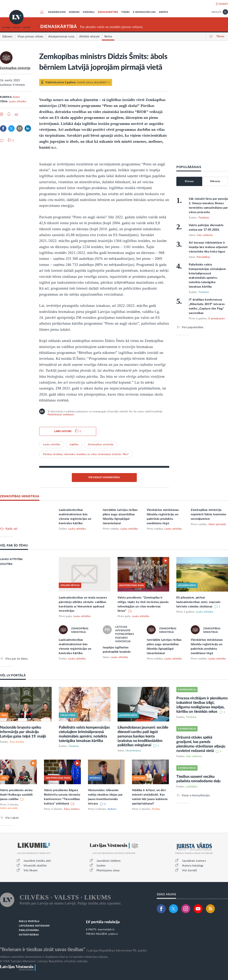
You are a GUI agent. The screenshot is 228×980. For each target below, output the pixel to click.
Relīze (16, 97)
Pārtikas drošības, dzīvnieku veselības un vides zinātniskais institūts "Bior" (86, 454)
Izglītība (74, 445)
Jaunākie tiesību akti (37, 861)
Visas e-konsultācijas (196, 795)
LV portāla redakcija (103, 922)
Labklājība (192, 787)
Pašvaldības (203, 257)
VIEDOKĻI (89, 12)
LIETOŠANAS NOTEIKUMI (34, 926)
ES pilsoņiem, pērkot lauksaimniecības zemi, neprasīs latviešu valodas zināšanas (198, 602)
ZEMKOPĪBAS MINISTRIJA (20, 496)
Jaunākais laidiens (109, 861)
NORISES (74, 12)
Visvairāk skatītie (35, 866)
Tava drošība (17, 742)
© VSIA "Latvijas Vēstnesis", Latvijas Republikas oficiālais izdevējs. (44, 961)
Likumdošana (133, 751)
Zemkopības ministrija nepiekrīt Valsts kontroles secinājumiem (209, 514)
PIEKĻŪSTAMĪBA (29, 930)
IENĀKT (223, 4)
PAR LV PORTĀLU (29, 921)
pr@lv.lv (113, 934)
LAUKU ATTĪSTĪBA (11, 559)
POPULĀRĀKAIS (189, 167)
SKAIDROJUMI (57, 12)
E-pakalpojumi (217, 319)
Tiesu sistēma (72, 809)
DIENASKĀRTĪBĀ (108, 12)
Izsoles (101, 866)
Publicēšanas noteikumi (61, 415)
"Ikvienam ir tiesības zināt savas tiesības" (43, 950)
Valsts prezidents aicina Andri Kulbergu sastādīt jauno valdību (16, 795)
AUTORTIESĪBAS (29, 935)
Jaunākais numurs (194, 861)
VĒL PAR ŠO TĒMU (14, 546)
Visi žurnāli (190, 870)
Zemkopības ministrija (15, 68)
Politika (156, 809)
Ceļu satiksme (205, 235)
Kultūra (112, 809)
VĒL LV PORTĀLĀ (13, 675)
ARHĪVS (164, 12)
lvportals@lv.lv (106, 930)
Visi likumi (31, 870)
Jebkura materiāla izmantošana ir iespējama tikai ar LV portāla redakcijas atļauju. (54, 957)
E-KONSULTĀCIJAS (144, 12)
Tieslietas (204, 218)
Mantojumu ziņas (108, 870)
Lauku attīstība (18, 102)
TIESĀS (125, 12)
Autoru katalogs (193, 866)
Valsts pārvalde (217, 524)
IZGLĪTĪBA (6, 564)
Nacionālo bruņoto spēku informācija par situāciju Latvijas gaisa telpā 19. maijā (23, 732)
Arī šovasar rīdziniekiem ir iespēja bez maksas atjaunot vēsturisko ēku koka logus (208, 247)
